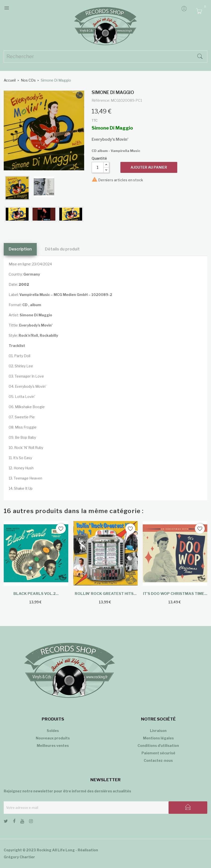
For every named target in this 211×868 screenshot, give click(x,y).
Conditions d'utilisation (158, 746)
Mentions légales (158, 738)
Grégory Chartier (19, 857)
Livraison (158, 731)
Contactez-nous (158, 760)
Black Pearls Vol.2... (36, 594)
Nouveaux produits (53, 738)
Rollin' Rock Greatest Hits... (106, 594)
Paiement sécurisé (158, 753)
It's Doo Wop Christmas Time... (175, 594)
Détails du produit (62, 249)
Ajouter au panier (149, 167)
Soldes (53, 731)
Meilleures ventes (53, 746)
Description (20, 249)
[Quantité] (98, 167)
